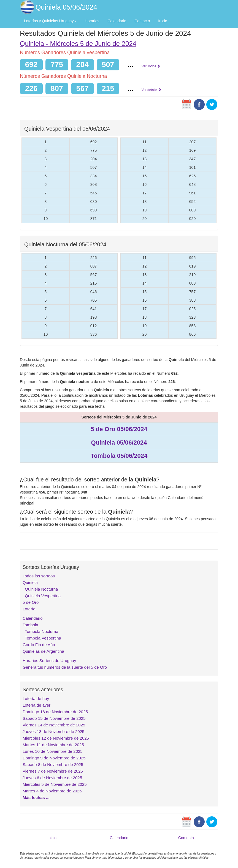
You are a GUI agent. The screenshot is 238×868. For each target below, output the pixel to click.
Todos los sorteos (39, 576)
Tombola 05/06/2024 (119, 456)
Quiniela (30, 582)
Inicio (163, 21)
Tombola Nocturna (40, 631)
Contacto (142, 21)
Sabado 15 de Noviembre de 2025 (54, 718)
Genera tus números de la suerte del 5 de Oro (65, 667)
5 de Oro (31, 602)
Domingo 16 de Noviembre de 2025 (55, 712)
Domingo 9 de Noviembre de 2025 (54, 758)
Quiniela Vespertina (42, 596)
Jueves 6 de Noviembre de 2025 (52, 778)
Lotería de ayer (36, 705)
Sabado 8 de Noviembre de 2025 (53, 764)
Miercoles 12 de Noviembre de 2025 (56, 738)
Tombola (30, 625)
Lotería (29, 609)
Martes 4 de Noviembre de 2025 (52, 791)
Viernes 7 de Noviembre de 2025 (53, 771)
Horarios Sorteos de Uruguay (49, 661)
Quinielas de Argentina (43, 651)
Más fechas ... (36, 797)
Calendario (117, 21)
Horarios (92, 21)
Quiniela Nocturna (40, 589)
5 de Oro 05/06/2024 (119, 429)
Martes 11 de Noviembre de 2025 (53, 745)
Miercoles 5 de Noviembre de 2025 (55, 784)
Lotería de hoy (36, 698)
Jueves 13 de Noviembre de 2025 (53, 731)
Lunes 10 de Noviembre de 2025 (53, 751)
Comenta (186, 838)
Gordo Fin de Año (39, 645)
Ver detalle (152, 90)
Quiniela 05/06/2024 (66, 7)
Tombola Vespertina (42, 638)
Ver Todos (151, 66)
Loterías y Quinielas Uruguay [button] (50, 21)
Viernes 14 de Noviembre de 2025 (54, 725)
